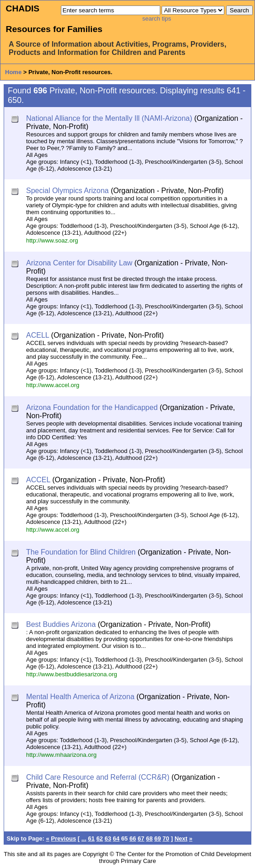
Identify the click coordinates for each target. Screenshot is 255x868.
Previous (63, 838)
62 (99, 838)
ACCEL (38, 480)
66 (133, 838)
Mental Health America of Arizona (80, 697)
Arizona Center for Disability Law (79, 263)
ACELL (38, 335)
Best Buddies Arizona (61, 624)
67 (141, 838)
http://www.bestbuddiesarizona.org (72, 674)
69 (157, 838)
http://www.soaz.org (52, 240)
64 (116, 838)
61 (91, 838)
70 (166, 838)
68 (149, 838)
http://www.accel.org (53, 385)
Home (13, 72)
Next (181, 838)
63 (108, 838)
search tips (157, 19)
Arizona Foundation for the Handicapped (92, 407)
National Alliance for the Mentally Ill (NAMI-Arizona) (109, 118)
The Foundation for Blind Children (81, 552)
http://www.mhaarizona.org (61, 755)
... (84, 838)
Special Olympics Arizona (68, 191)
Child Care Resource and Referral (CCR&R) (98, 777)
